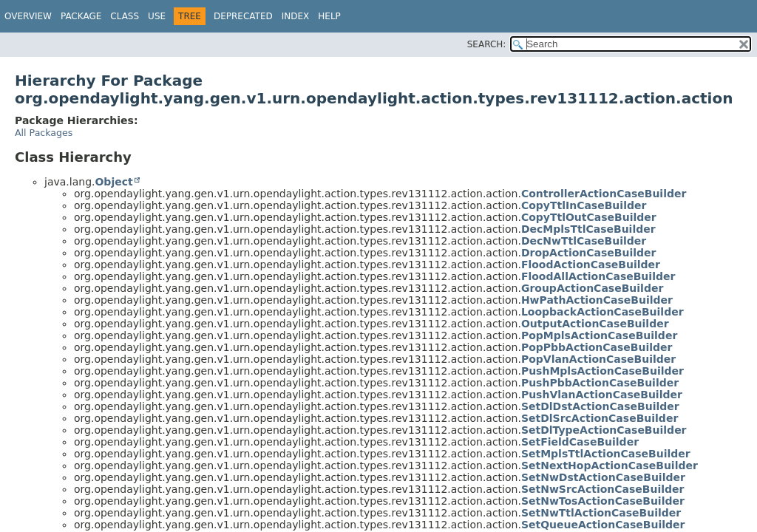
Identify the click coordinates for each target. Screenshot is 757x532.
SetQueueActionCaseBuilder (603, 525)
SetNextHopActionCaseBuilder (610, 465)
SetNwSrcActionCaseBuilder (603, 489)
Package (81, 16)
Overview (28, 16)
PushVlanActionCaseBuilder (602, 395)
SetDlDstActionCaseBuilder (600, 406)
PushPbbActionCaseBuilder (600, 383)
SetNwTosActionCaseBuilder (603, 501)
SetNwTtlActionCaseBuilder (601, 513)
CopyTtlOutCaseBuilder (589, 217)
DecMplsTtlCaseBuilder (588, 229)
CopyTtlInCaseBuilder (584, 205)
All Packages (44, 133)
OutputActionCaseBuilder (595, 324)
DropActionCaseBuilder (589, 253)
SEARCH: (487, 44)
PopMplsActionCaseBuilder (599, 335)
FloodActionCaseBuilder (591, 265)
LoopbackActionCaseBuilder (602, 312)
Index (296, 16)
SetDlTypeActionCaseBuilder (604, 430)
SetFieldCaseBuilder (580, 442)
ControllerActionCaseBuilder (604, 194)
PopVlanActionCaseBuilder (598, 359)
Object (113, 182)
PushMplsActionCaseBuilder (602, 371)
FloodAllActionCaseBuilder (598, 276)
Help (329, 16)
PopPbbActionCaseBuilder (597, 347)
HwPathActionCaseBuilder (597, 300)
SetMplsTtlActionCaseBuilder (606, 454)
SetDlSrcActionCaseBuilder (600, 418)
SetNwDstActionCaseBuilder (603, 477)
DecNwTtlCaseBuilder (584, 241)
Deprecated (243, 16)
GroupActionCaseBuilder (592, 288)
